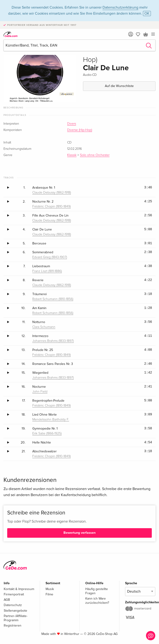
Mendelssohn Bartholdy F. (51, 420)
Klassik (72, 155)
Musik (50, 589)
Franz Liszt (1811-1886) (47, 271)
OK (147, 13)
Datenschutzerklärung (120, 7)
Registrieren (13, 626)
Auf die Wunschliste (119, 86)
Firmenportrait (14, 594)
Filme (49, 594)
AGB (7, 600)
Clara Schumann (44, 327)
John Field (40, 392)
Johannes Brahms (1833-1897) (53, 341)
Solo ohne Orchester (95, 155)
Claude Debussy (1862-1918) (52, 193)
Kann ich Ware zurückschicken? (97, 601)
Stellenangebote (15, 611)
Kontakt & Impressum (19, 589)
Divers (72, 124)
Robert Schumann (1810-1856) (53, 299)
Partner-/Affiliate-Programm (16, 618)
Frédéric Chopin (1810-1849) (51, 207)
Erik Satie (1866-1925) (47, 434)
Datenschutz (13, 605)
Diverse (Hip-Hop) (80, 130)
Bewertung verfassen (79, 533)
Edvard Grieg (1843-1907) (50, 257)
